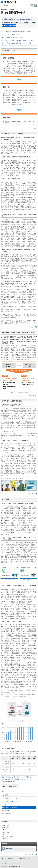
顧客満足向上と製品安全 (10, 808)
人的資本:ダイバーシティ (10, 798)
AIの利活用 (6, 811)
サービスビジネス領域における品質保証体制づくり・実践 (18, 40)
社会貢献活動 (7, 814)
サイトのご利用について (9, 859)
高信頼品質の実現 (9, 22)
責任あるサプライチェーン (11, 801)
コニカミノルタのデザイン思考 (12, 431)
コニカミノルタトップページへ (11, 864)
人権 (5, 804)
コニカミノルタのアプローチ (10, 35)
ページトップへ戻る (32, 128)
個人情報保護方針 (24, 859)
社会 (5, 792)
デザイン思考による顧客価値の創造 (12, 43)
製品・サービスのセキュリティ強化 (26, 22)
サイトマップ (6, 861)
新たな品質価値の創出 (10, 26)
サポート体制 (28, 43)
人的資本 (6, 795)
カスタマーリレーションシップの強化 (12, 38)
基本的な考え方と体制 (10, 19)
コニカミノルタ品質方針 (25, 19)
